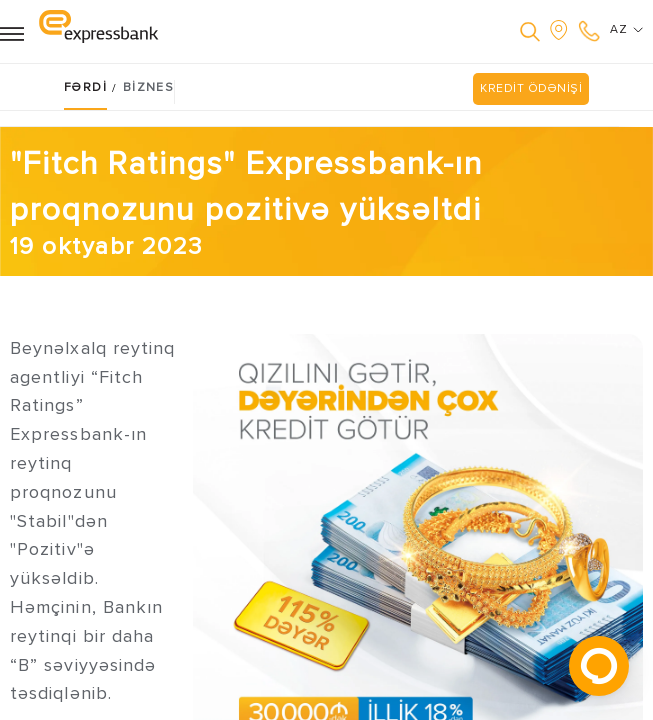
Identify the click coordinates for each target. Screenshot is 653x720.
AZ (626, 30)
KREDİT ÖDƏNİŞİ (531, 88)
